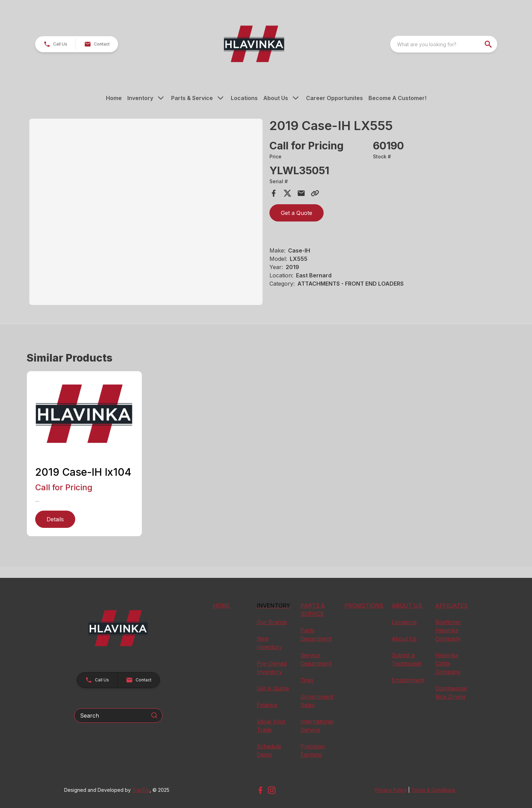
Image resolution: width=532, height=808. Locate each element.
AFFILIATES (452, 605)
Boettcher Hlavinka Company (448, 630)
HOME (221, 605)
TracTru (141, 790)
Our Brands (272, 622)
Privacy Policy (391, 790)
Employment (408, 680)
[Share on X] (287, 193)
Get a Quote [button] (297, 213)
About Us (276, 98)
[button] (55, 44)
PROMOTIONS (364, 605)
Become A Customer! (397, 98)
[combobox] (444, 44)
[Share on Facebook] (274, 193)
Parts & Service (192, 98)
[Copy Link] (315, 193)
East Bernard (314, 275)
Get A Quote (273, 688)
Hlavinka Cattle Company (448, 663)
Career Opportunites (334, 98)
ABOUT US (407, 605)
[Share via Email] (301, 193)
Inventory (140, 98)
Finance (267, 705)
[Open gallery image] (146, 212)
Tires (307, 680)
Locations (244, 98)
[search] (489, 44)
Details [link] (55, 519)
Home (114, 98)
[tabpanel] (146, 213)
